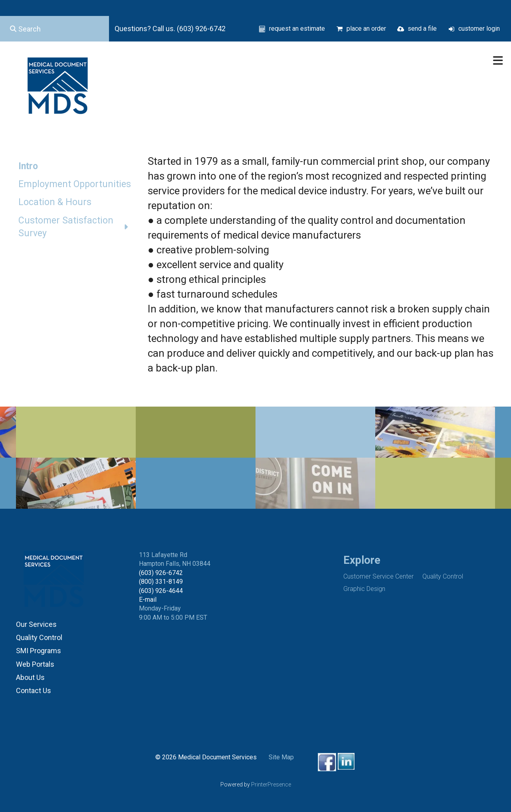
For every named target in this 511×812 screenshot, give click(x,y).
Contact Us (34, 690)
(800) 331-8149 (161, 582)
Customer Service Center (378, 576)
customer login (479, 29)
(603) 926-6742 (161, 573)
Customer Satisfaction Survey (77, 227)
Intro (28, 166)
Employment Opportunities (75, 184)
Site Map (281, 757)
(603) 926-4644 (161, 591)
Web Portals (35, 664)
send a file (422, 29)
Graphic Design (364, 589)
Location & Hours (55, 202)
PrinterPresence (271, 784)
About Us (30, 677)
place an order (366, 29)
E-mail (148, 600)
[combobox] (54, 29)
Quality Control (39, 637)
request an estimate (297, 29)
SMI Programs (39, 651)
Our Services (36, 624)
